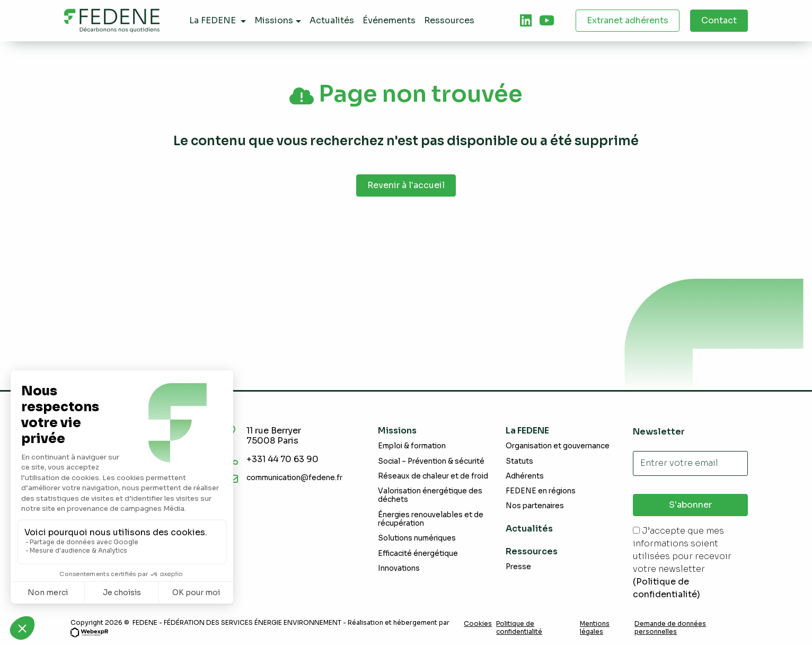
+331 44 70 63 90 (283, 459)
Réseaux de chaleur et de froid (433, 476)
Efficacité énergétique (418, 554)
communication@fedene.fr (294, 478)
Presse (518, 567)
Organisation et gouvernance (558, 446)
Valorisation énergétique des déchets (430, 495)
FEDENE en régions (541, 491)
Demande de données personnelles (670, 627)
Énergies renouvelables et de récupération (431, 519)
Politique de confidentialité (519, 627)
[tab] (526, 21)
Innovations (399, 568)
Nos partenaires (535, 506)
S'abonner (690, 505)
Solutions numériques (417, 538)
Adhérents (525, 476)
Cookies (478, 624)
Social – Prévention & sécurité (431, 461)
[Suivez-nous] (526, 21)
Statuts (519, 461)
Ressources (532, 551)
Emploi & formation (412, 446)
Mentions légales (595, 627)
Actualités (529, 529)
